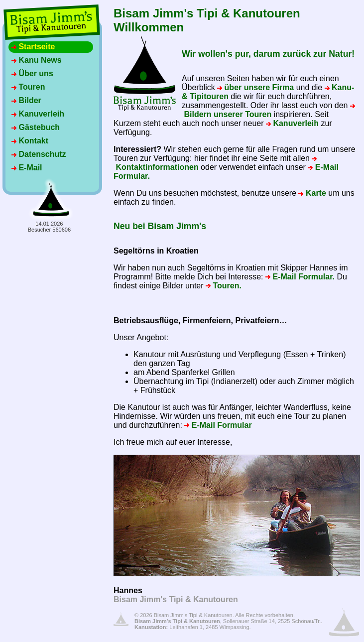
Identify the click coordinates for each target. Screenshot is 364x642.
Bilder (26, 100)
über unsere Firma (255, 87)
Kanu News (37, 60)
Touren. (224, 286)
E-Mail (27, 168)
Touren (28, 87)
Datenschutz (39, 154)
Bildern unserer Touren (268, 111)
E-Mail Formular (218, 425)
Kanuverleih (38, 114)
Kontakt (30, 141)
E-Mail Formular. (300, 277)
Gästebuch (36, 127)
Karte (312, 193)
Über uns (32, 73)
